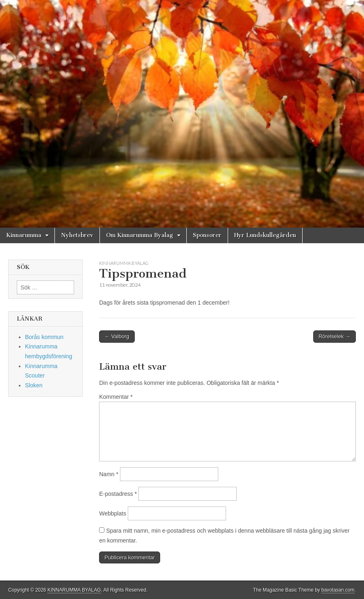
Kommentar (116, 397)
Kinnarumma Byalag (124, 263)
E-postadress (118, 494)
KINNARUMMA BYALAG (74, 590)
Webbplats (113, 513)
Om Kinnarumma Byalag (140, 235)
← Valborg (117, 336)
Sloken (34, 385)
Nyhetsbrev (77, 235)
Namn (109, 474)
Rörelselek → (335, 336)
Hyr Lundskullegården (265, 235)
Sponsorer (207, 235)
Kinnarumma (24, 235)
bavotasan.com (338, 590)
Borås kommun (44, 337)
